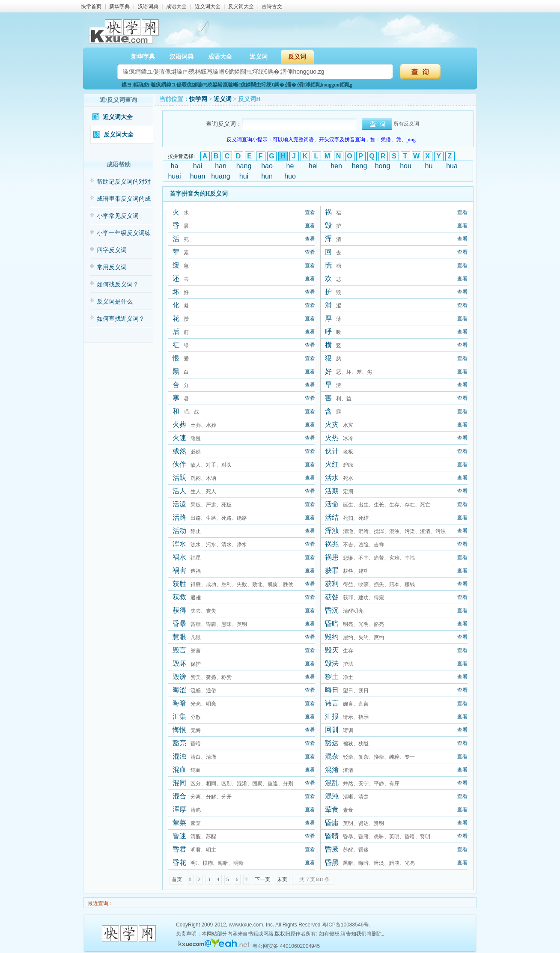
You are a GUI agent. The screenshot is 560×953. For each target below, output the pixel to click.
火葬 (179, 424)
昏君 (179, 849)
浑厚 (179, 809)
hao (267, 166)
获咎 (332, 597)
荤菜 (179, 823)
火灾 (332, 424)
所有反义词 (406, 124)
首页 (177, 879)
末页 (282, 879)
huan (198, 176)
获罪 (332, 570)
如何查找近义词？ (121, 319)
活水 (332, 478)
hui (244, 176)
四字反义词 (112, 250)
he (290, 166)
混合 (179, 796)
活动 (179, 531)
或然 (179, 451)
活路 (179, 517)
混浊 (179, 756)
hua (452, 166)
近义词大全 (208, 6)
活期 (332, 491)
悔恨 (179, 730)
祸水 (179, 557)
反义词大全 (241, 6)
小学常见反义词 (118, 216)
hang (244, 166)
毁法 (332, 663)
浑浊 (332, 531)
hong (383, 166)
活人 (179, 491)
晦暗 (179, 703)
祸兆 (332, 544)
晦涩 (179, 690)
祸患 (332, 557)
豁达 (332, 743)
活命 (332, 504)
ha (175, 166)
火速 (179, 438)
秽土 (332, 677)
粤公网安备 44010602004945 (286, 946)
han (221, 166)
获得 (179, 610)
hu (429, 166)
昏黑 (332, 862)
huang (221, 176)
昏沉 (332, 610)
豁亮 (179, 743)
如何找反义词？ (118, 284)
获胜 (179, 584)
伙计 (332, 451)
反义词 (297, 57)
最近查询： (100, 903)
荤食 (332, 809)
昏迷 (179, 836)
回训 (332, 730)
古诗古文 (272, 6)
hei (313, 166)
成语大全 (176, 6)
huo (290, 176)
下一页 (262, 879)
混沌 (332, 796)
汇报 (332, 716)
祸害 (179, 570)
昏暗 (332, 624)
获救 (179, 597)
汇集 (179, 716)
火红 (332, 464)
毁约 (332, 637)
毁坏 (179, 663)
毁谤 (179, 677)
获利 (332, 584)
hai (198, 166)
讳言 (332, 703)
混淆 (332, 770)
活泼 (179, 504)
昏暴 (179, 624)
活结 (332, 517)
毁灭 (332, 650)
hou (406, 166)
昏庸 (332, 823)
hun (267, 176)
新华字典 (119, 6)
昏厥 (332, 849)
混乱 (332, 783)
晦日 (332, 690)
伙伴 (179, 464)
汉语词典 (148, 6)
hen (336, 166)
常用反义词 (112, 267)
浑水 (179, 544)
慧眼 (179, 637)
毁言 (179, 650)
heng (360, 166)
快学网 (198, 99)
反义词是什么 (115, 302)
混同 (179, 783)
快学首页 (91, 6)
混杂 (332, 756)
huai (174, 176)
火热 (332, 438)
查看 (310, 212)
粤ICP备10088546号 (345, 925)
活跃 (179, 478)
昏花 (179, 862)
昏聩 (332, 836)
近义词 (259, 57)
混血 (179, 770)
